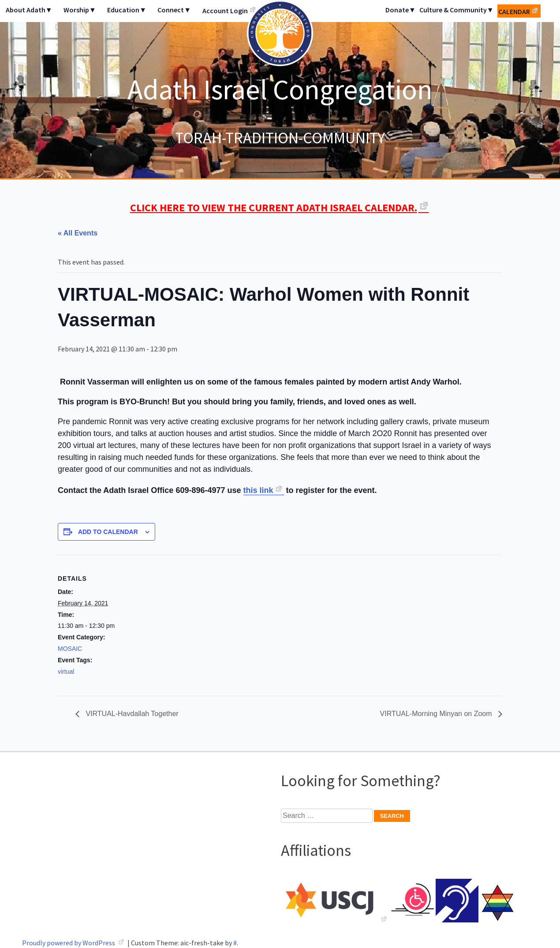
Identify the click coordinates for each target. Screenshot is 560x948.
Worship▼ (80, 10)
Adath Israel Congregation (280, 89)
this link (258, 490)
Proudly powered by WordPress (69, 943)
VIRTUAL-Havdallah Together (131, 714)
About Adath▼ (29, 10)
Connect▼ (174, 10)
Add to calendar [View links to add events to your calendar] (108, 532)
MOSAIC (70, 649)
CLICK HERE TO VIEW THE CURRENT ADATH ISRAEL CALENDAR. (274, 207)
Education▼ (127, 10)
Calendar (514, 11)
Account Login (225, 11)
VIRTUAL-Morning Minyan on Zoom (437, 714)
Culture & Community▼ (457, 10)
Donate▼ (401, 10)
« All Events (78, 233)
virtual (66, 672)
